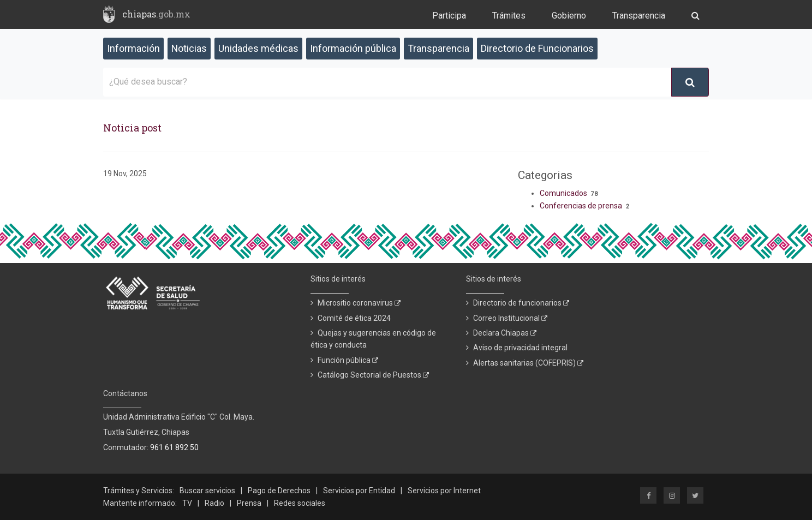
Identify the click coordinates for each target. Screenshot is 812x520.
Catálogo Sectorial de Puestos (373, 375)
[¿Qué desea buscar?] (387, 82)
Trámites (509, 16)
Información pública (353, 48)
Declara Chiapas (505, 333)
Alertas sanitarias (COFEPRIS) (528, 363)
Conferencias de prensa (581, 206)
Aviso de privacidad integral (520, 348)
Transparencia (639, 16)
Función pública (348, 360)
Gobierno (569, 16)
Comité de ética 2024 (354, 318)
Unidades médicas (258, 48)
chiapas (156, 14)
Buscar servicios (207, 491)
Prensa (249, 503)
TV (187, 503)
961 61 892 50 (174, 447)
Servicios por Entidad (359, 491)
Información (133, 48)
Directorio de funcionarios (521, 303)
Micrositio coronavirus (359, 303)
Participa (449, 16)
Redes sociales (300, 503)
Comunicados (563, 193)
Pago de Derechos (279, 491)
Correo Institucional (510, 318)
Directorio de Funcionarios (537, 48)
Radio (214, 503)
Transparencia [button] (438, 48)
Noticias (189, 48)
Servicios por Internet (444, 491)
